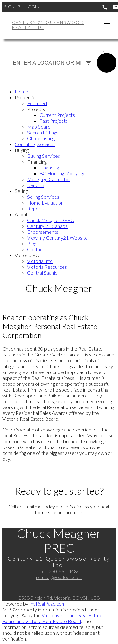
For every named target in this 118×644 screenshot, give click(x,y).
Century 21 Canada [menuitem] (47, 226)
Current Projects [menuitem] (57, 115)
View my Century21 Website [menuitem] (57, 238)
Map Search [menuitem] (40, 127)
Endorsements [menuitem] (43, 232)
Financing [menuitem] (49, 167)
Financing (37, 162)
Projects (36, 109)
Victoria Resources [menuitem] (47, 267)
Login (33, 7)
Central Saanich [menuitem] (43, 273)
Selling (21, 191)
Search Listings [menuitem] (43, 132)
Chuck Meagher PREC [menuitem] (51, 220)
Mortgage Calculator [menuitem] (49, 179)
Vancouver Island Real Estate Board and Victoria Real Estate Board (53, 618)
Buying (22, 150)
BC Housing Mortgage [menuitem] (63, 173)
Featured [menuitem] (37, 103)
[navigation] (59, 182)
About (21, 214)
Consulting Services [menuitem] (35, 144)
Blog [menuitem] (32, 243)
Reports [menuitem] (36, 185)
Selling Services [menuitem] (43, 197)
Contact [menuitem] (36, 249)
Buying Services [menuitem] (44, 156)
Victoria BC (27, 255)
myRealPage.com (47, 604)
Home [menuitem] (22, 91)
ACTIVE (107, 47)
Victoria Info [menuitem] (40, 261)
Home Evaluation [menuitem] (45, 203)
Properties (26, 97)
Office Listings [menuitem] (42, 138)
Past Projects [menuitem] (54, 121)
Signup (12, 7)
